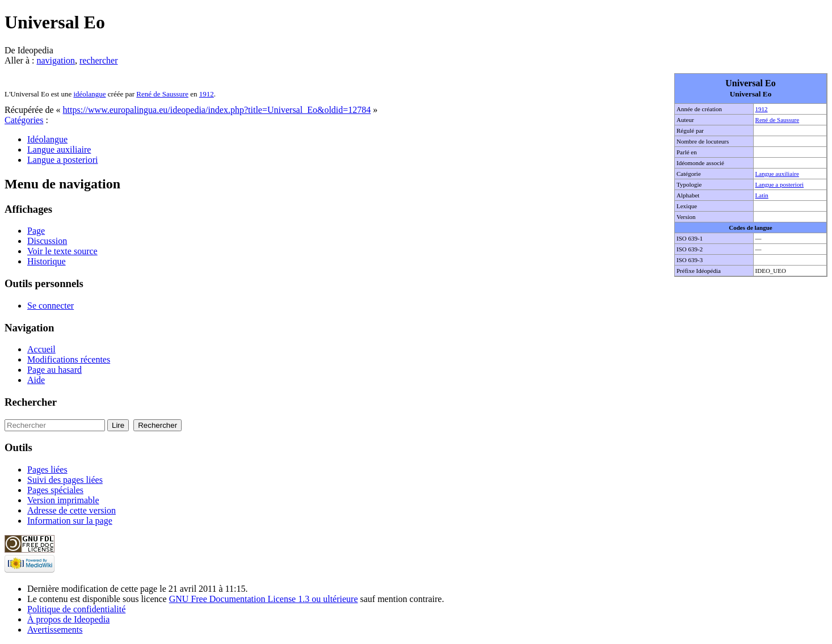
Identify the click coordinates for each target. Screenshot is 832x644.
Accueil (41, 349)
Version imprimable (63, 500)
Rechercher (31, 402)
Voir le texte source (62, 251)
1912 (762, 109)
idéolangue (89, 94)
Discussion (47, 241)
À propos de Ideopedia (68, 619)
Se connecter (51, 306)
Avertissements (55, 630)
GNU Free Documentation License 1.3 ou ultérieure (264, 599)
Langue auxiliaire (777, 174)
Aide (36, 380)
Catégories (24, 120)
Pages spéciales (55, 490)
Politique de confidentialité (76, 609)
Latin (762, 195)
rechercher (99, 60)
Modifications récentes (69, 359)
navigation (56, 60)
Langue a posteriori (780, 184)
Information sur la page (70, 521)
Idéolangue (47, 139)
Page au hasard (54, 370)
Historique (47, 261)
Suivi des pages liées (65, 480)
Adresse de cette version (72, 510)
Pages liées (47, 470)
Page (36, 231)
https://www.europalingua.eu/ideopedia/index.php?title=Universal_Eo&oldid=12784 (217, 110)
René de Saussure (778, 120)
